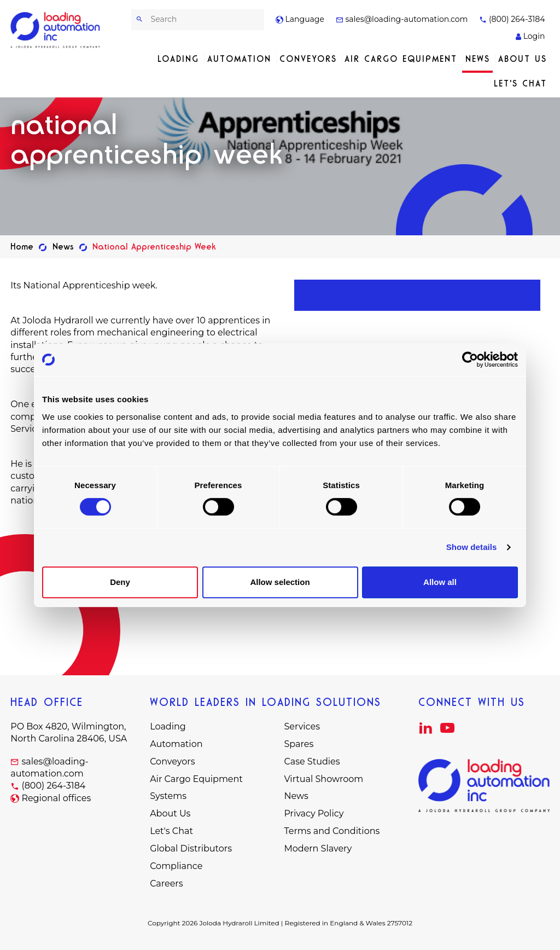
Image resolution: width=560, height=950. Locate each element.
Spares (299, 744)
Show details (472, 547)
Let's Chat (520, 83)
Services (302, 726)
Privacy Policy (314, 813)
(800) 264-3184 (512, 19)
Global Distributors (191, 848)
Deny (120, 582)
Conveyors (308, 59)
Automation (239, 59)
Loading (178, 59)
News (478, 59)
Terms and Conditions (332, 831)
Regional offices (56, 798)
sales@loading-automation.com (402, 19)
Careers (166, 884)
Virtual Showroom (323, 779)
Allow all (440, 582)
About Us (523, 59)
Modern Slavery (318, 848)
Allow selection (280, 582)
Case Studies (312, 761)
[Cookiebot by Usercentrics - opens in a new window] (470, 360)
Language (300, 19)
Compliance (176, 866)
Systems (168, 796)
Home (22, 247)
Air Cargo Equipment (401, 59)
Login (530, 36)
